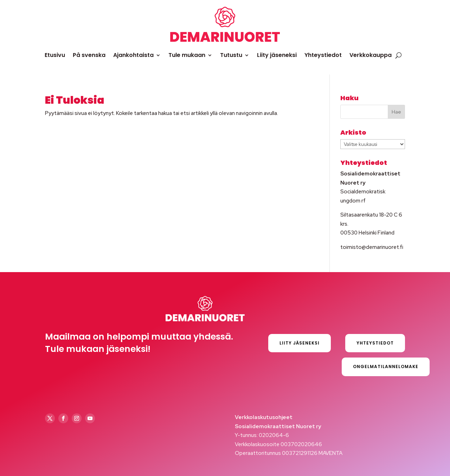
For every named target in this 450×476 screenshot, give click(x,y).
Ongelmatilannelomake (386, 366)
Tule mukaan (187, 55)
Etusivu (55, 55)
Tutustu (231, 55)
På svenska (89, 55)
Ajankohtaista (133, 55)
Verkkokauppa (371, 55)
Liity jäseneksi (277, 55)
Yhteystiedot (323, 55)
